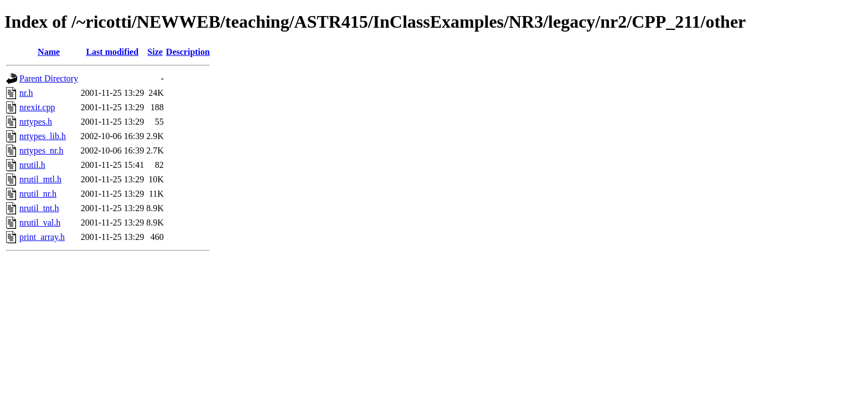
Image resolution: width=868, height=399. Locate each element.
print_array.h (42, 237)
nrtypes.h (36, 122)
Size (155, 52)
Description (188, 52)
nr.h (26, 93)
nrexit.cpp (37, 107)
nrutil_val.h (40, 222)
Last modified (112, 52)
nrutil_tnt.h (39, 208)
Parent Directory (49, 78)
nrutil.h (32, 165)
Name (49, 52)
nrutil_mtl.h (40, 179)
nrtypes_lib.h (43, 136)
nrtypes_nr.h (42, 150)
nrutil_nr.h (38, 194)
